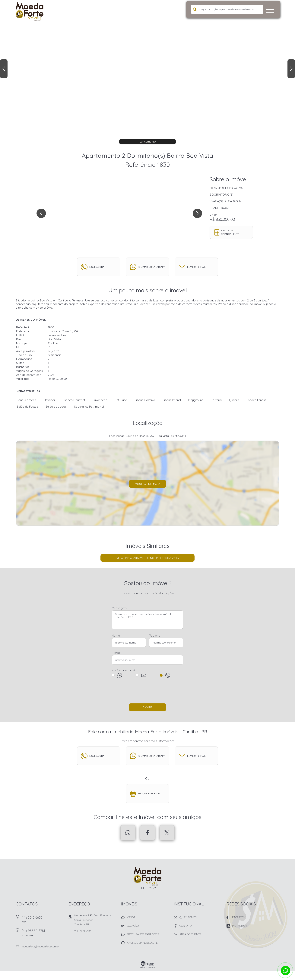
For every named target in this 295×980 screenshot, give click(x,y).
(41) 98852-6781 (43, 934)
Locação (133, 926)
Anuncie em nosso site (142, 943)
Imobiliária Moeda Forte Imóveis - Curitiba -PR (148, 876)
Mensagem (119, 608)
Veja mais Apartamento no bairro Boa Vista (148, 558)
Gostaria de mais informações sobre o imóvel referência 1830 (147, 620)
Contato (186, 926)
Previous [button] (4, 69)
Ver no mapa (83, 931)
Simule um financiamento (230, 232)
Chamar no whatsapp (152, 267)
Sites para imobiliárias (148, 968)
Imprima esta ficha (149, 794)
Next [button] (291, 69)
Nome (116, 636)
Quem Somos (188, 917)
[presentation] (147, 692)
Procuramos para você (143, 934)
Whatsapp (128, 833)
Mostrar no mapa (147, 484)
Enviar (147, 707)
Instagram (239, 926)
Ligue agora (97, 267)
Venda (131, 917)
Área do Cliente (190, 934)
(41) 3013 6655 (43, 921)
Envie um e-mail (196, 267)
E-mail (116, 653)
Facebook (147, 833)
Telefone (155, 636)
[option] (147, 66)
